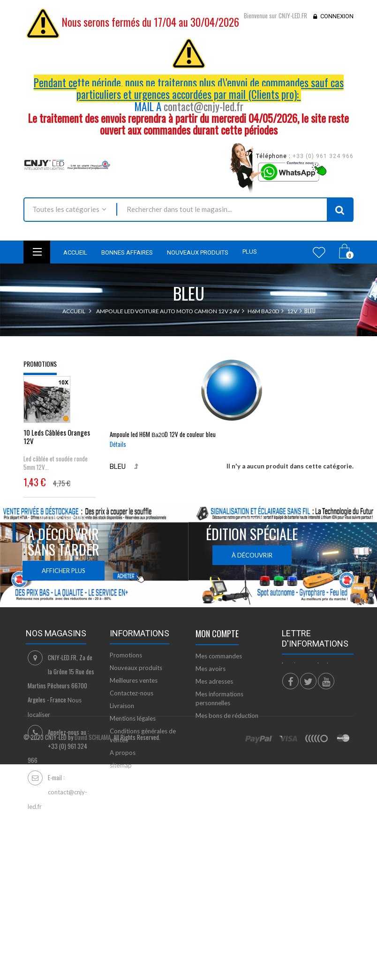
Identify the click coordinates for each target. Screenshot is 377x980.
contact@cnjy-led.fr (204, 106)
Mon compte (217, 709)
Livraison (122, 781)
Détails (118, 444)
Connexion (337, 16)
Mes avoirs (211, 744)
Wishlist (319, 252)
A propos (123, 828)
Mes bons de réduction (227, 791)
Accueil (74, 311)
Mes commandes (219, 731)
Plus (250, 252)
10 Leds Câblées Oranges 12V (57, 443)
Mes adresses (214, 756)
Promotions (40, 364)
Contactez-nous (132, 768)
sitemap (121, 840)
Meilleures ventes (134, 755)
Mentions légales (133, 793)
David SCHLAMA (93, 936)
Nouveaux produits (136, 743)
